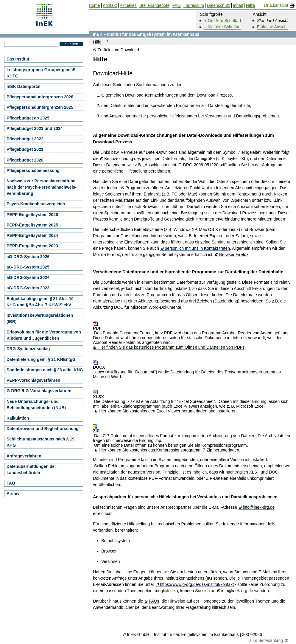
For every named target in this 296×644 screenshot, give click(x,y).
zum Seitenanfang (269, 641)
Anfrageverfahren (24, 456)
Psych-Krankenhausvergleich (36, 204)
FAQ (11, 483)
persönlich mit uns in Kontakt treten (197, 248)
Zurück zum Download (118, 50)
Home (94, 6)
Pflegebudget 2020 (25, 160)
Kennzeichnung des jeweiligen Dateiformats (145, 159)
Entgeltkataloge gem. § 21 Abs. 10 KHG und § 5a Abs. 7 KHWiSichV (40, 302)
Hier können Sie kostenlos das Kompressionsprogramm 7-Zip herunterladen (169, 450)
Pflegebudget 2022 (25, 139)
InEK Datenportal (24, 86)
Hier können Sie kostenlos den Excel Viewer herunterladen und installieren (168, 411)
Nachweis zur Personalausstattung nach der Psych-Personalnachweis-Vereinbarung (42, 187)
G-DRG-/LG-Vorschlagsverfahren (39, 391)
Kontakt (110, 6)
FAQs (154, 601)
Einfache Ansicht (272, 27)
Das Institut (18, 59)
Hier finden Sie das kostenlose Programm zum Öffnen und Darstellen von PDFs (171, 347)
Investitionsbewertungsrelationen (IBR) (40, 318)
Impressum (194, 6)
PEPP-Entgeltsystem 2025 (32, 225)
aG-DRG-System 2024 (28, 277)
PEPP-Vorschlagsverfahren (33, 380)
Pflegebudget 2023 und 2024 (35, 128)
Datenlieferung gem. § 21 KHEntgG (41, 359)
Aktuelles (128, 6)
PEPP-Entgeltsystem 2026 (32, 215)
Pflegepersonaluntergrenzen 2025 (40, 107)
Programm (135, 188)
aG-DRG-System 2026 (28, 257)
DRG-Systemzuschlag (28, 349)
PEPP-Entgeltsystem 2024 (32, 235)
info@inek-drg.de (259, 507)
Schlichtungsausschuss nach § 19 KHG (40, 442)
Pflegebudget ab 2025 (28, 118)
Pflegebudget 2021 (25, 149)
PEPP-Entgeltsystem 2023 (32, 246)
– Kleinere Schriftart (222, 27)
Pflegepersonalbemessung (33, 170)
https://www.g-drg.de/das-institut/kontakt (197, 585)
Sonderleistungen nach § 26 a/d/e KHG (45, 370)
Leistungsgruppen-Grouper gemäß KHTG (41, 73)
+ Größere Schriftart (222, 21)
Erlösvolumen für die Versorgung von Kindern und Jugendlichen (44, 335)
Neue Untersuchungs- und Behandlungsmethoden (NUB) (36, 405)
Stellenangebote (154, 6)
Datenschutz (219, 6)
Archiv (13, 494)
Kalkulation (18, 418)
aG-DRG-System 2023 (28, 288)
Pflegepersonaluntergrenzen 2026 (40, 97)
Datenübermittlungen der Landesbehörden (31, 470)
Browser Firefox (234, 255)
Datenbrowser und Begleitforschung (43, 429)
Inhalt (238, 6)
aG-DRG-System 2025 (28, 267)
